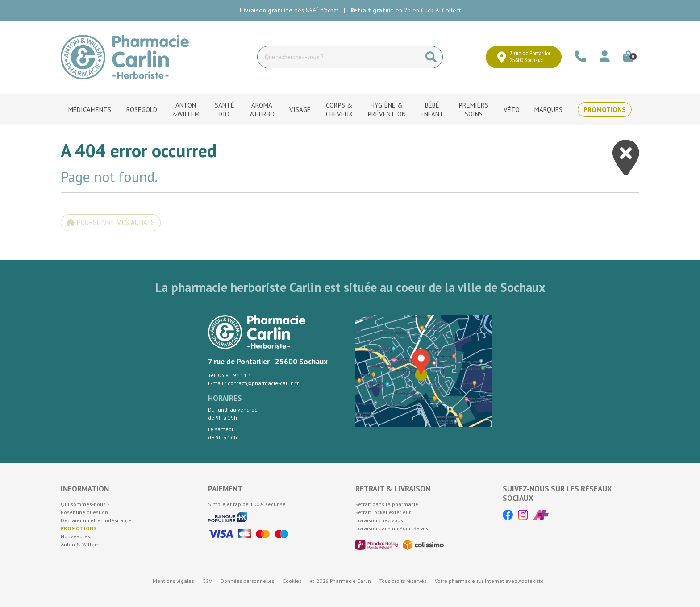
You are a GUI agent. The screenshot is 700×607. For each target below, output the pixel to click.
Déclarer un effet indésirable (96, 520)
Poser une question (84, 512)
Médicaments (90, 110)
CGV (207, 581)
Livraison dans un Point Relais (392, 528)
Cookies (292, 581)
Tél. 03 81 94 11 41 (231, 375)
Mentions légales (173, 581)
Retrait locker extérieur (383, 512)
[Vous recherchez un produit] (339, 57)
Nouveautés (75, 536)
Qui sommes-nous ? (85, 504)
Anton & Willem (80, 544)
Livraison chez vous (379, 520)
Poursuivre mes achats (111, 222)
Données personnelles (247, 581)
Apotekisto (489, 581)
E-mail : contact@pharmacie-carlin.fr (253, 383)
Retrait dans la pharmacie (387, 504)
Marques (548, 110)
